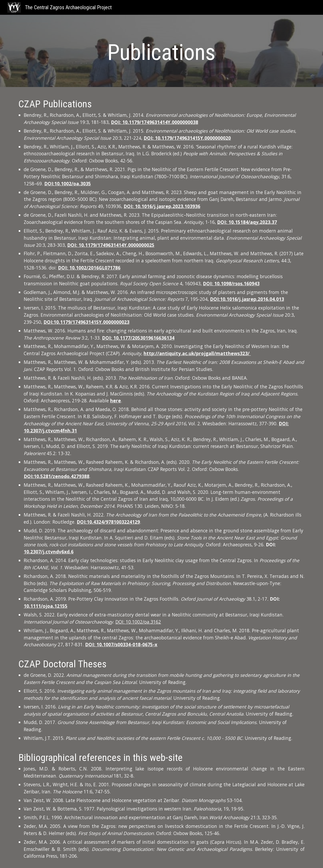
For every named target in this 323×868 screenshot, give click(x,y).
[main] (161, 52)
